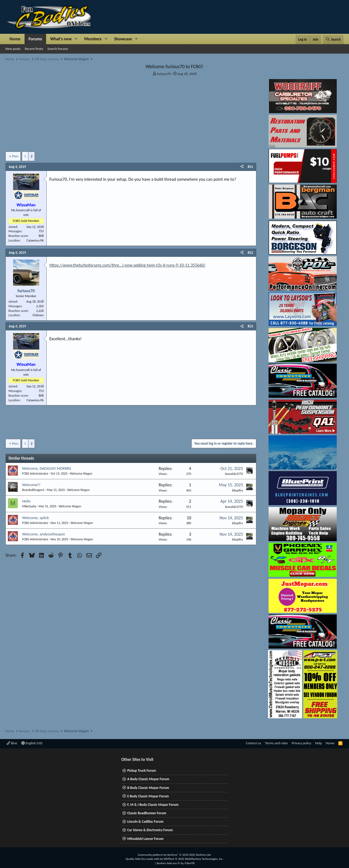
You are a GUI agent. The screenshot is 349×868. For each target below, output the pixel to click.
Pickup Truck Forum (142, 771)
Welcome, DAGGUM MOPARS (47, 468)
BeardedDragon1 (33, 490)
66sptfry (237, 490)
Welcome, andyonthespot (43, 534)
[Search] (333, 40)
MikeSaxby (29, 506)
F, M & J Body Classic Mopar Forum (153, 805)
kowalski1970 (234, 474)
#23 (250, 326)
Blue (12, 743)
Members (93, 39)
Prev (15, 156)
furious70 (164, 74)
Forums (35, 39)
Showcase (123, 39)
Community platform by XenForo (174, 855)
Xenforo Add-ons (175, 863)
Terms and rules (276, 743)
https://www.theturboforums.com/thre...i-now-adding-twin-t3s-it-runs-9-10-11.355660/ (127, 265)
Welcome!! (31, 485)
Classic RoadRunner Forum (147, 813)
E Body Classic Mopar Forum (148, 796)
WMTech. (193, 859)
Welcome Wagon (81, 474)
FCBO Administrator (35, 474)
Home (15, 39)
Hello (26, 501)
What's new (61, 39)
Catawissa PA (35, 240)
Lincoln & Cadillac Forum (145, 822)
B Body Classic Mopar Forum (148, 788)
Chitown (38, 315)
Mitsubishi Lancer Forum (145, 839)
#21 (250, 167)
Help (318, 743)
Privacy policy (302, 743)
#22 (250, 253)
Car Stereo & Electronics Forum (150, 830)
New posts (13, 49)
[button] (76, 39)
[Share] (242, 167)
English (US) (32, 743)
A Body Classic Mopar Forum (148, 779)
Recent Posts (34, 49)
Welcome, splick (35, 518)
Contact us (254, 743)
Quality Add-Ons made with (143, 859)
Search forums (58, 49)
